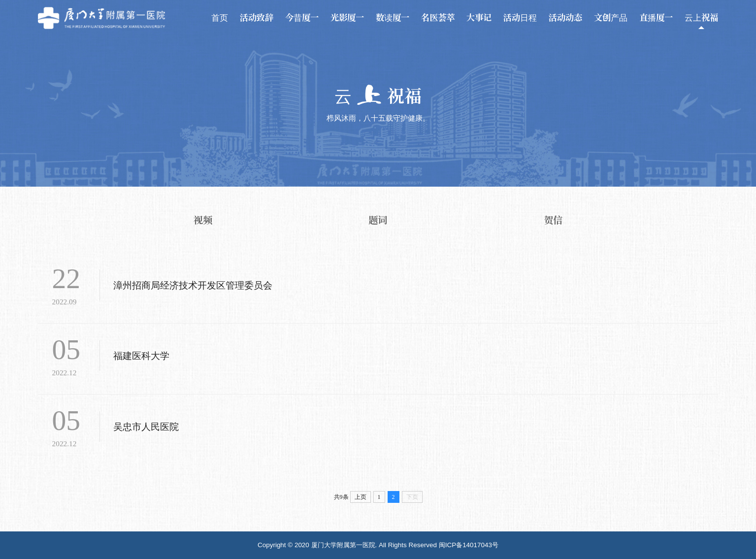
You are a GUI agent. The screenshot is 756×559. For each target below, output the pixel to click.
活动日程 (520, 17)
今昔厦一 (302, 17)
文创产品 (611, 17)
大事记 (479, 17)
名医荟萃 (438, 17)
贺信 (553, 220)
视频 (203, 220)
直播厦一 (656, 17)
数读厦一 (393, 17)
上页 (361, 497)
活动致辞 (257, 17)
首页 (220, 17)
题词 (378, 220)
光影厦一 (347, 17)
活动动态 (565, 17)
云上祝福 (701, 17)
